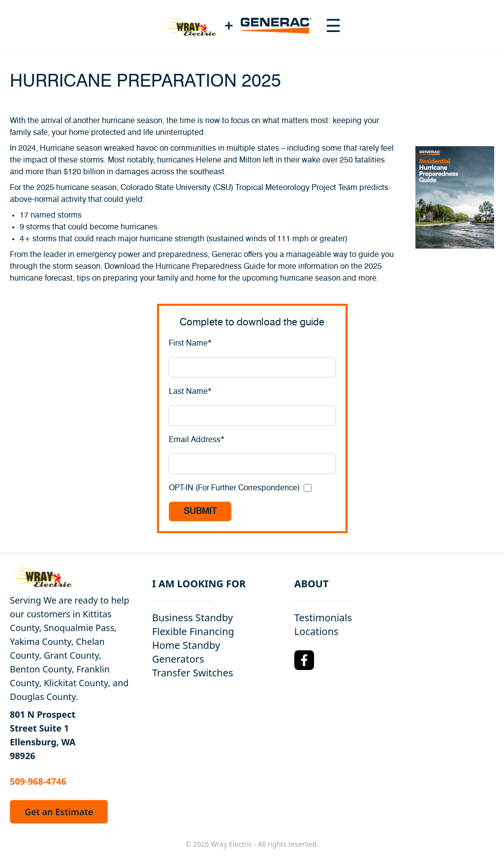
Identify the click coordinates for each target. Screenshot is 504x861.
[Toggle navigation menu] (333, 26)
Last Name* (190, 391)
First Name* (190, 343)
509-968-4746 (38, 781)
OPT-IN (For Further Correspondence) (234, 488)
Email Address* (197, 440)
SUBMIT (200, 511)
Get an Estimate (59, 812)
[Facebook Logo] (304, 660)
